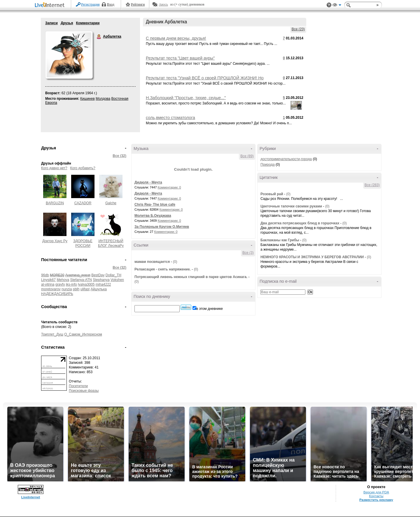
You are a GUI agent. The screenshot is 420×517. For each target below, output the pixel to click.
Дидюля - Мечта (148, 182)
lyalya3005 (86, 284)
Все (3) (248, 253)
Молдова (103, 99)
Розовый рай (272, 194)
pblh (76, 289)
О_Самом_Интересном (83, 334)
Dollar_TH (113, 275)
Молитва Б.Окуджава (153, 216)
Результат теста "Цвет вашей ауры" (180, 58)
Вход (111, 4)
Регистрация (90, 4)
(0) (175, 262)
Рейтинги (138, 4)
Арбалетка (99, 37)
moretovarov (51, 289)
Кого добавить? (83, 168)
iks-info (71, 284)
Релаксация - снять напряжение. (163, 269)
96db (45, 275)
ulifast (85, 289)
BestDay (98, 275)
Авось (163, 4)
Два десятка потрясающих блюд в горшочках (300, 223)
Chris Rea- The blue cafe (155, 205)
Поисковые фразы (84, 391)
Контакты (376, 496)
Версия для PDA (376, 492)
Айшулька (99, 289)
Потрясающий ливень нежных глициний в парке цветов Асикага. (191, 277)
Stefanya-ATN (81, 280)
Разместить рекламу (376, 500)
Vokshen (117, 280)
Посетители (78, 386)
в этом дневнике (210, 309)
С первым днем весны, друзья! (176, 38)
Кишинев (87, 99)
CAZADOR (83, 203)
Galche (111, 203)
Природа (268, 165)
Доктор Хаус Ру (55, 241)
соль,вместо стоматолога (170, 118)
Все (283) (372, 185)
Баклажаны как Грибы (280, 240)
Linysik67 (48, 280)
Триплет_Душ (52, 334)
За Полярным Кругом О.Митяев (162, 227)
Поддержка (329, 5)
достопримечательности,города (286, 159)
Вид (337, 6)
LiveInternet (51, 5)
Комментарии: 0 (169, 187)
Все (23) (298, 29)
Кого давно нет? (54, 168)
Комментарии (88, 23)
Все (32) (119, 156)
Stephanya (101, 280)
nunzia (67, 289)
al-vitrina (48, 284)
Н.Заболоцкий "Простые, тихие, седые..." (186, 98)
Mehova (63, 280)
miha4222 (103, 284)
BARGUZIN (55, 203)
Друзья (67, 23)
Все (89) (247, 156)
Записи (51, 23)
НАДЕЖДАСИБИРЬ (57, 294)
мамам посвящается (152, 262)
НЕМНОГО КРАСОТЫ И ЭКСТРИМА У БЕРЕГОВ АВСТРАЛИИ (312, 257)
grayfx (60, 284)
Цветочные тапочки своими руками (291, 206)
